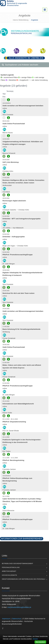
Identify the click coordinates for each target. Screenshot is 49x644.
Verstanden (40, 642)
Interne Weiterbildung (21, 20)
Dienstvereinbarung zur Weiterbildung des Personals (24, 579)
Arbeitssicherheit (9, 571)
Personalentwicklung (11, 567)
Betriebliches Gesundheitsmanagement (17, 563)
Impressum (6, 619)
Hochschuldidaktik (9, 575)
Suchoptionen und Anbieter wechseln (20, 65)
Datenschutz (17, 619)
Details (35, 639)
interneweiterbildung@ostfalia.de (19, 607)
